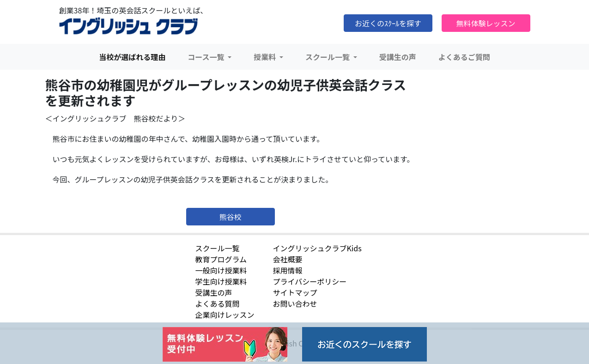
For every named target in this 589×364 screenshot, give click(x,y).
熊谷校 (231, 217)
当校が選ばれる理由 (132, 57)
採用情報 (288, 270)
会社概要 (288, 259)
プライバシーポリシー (310, 281)
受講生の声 (398, 57)
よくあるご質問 (464, 57)
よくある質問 (218, 303)
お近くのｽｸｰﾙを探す (388, 23)
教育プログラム (221, 259)
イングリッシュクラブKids (317, 248)
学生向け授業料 (221, 281)
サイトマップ (295, 292)
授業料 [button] (266, 57)
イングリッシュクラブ (128, 26)
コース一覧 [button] (207, 57)
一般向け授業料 (221, 270)
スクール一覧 (218, 248)
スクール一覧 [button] (328, 57)
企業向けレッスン (225, 315)
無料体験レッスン (486, 23)
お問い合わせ (295, 303)
